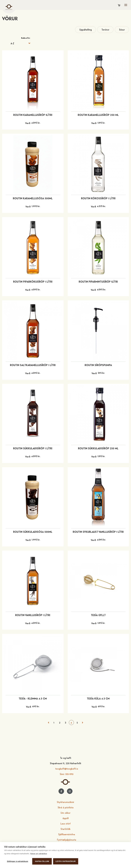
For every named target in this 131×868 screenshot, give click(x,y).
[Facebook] (61, 791)
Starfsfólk (65, 829)
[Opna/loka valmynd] (126, 5)
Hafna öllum (42, 861)
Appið (66, 818)
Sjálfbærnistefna (67, 834)
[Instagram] (70, 791)
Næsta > (83, 723)
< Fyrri (49, 723)
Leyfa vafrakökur (66, 861)
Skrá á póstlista (66, 807)
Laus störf (65, 823)
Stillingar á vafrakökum (17, 861)
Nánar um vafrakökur (39, 854)
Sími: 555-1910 (67, 774)
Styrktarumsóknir (65, 802)
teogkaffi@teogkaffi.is (67, 768)
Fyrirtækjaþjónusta (67, 840)
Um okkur (65, 813)
